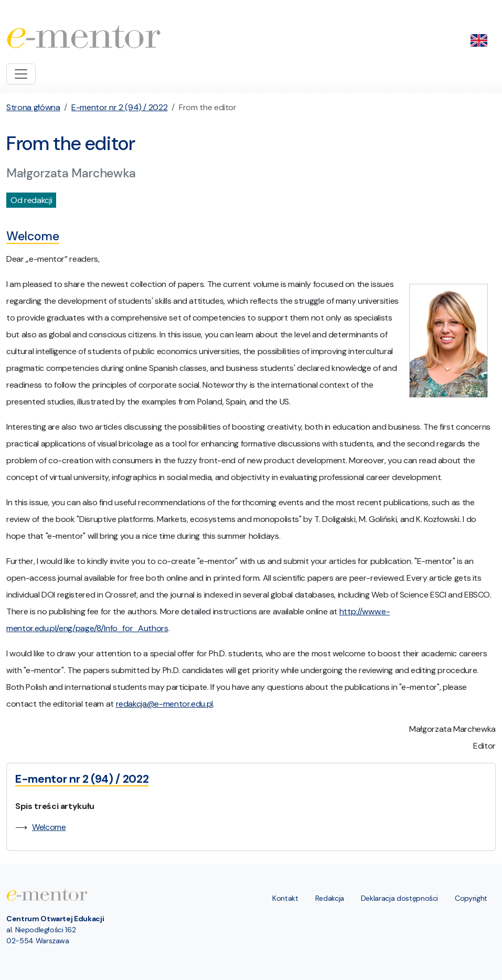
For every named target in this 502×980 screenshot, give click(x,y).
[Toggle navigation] (21, 74)
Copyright (471, 898)
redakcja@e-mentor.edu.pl (165, 704)
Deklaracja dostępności (399, 898)
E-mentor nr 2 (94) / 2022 (119, 107)
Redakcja (330, 898)
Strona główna (33, 107)
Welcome (49, 827)
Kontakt (285, 898)
